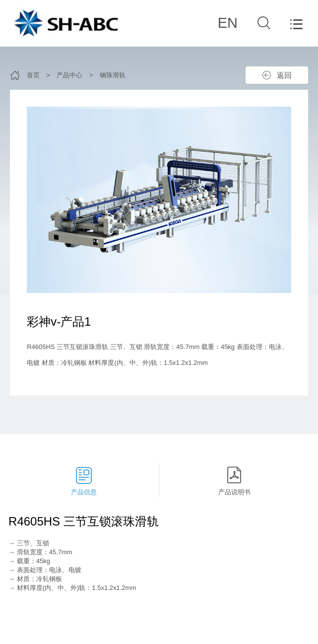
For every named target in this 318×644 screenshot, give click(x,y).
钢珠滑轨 (113, 75)
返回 (284, 75)
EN (228, 23)
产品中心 (69, 75)
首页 (33, 75)
